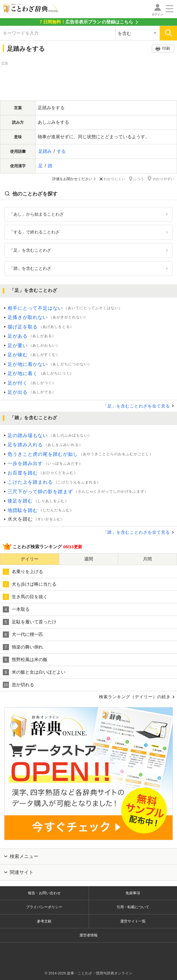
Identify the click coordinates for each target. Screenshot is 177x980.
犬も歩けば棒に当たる (30, 584)
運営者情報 (88, 935)
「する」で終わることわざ (34, 232)
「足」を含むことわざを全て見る (136, 406)
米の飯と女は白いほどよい (34, 672)
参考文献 (44, 921)
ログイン (157, 14)
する (61, 151)
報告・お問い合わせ (44, 893)
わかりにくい (112, 179)
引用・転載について (133, 907)
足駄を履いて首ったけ (30, 622)
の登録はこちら (86, 22)
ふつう (136, 179)
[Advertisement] (88, 80)
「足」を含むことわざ (30, 250)
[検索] (168, 33)
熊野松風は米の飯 (25, 660)
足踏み (45, 151)
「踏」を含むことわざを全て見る (136, 532)
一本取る (16, 609)
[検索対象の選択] (137, 33)
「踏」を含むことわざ (30, 268)
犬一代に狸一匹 (23, 635)
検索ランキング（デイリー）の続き (135, 697)
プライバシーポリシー (44, 907)
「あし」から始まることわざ (36, 214)
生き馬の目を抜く (25, 597)
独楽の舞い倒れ (23, 647)
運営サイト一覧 (133, 921)
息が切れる (18, 685)
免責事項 (133, 893)
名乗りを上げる (23, 572)
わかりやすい (161, 179)
